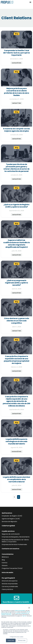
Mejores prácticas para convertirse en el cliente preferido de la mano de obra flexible (16, 92)
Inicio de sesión (7, 572)
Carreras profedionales (10, 587)
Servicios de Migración (9, 522)
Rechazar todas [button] (22, 640)
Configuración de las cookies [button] (16, 637)
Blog (3, 560)
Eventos (5, 563)
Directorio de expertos (10, 581)
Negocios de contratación (11, 534)
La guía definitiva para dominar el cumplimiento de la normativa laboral (16, 479)
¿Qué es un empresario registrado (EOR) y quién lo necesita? (16, 283)
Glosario (5, 565)
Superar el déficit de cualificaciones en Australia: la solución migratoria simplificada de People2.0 (16, 244)
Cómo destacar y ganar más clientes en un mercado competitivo (16, 321)
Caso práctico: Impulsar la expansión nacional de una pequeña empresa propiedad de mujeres (17, 360)
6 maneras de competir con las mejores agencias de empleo (16, 130)
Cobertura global (8, 526)
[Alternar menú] (30, 2)
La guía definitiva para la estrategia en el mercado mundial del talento (16, 441)
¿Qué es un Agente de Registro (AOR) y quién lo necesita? (16, 206)
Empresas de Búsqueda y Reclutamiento (16, 537)
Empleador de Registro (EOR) (12, 516)
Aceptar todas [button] (11, 640)
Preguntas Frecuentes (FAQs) (12, 568)
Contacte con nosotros (10, 549)
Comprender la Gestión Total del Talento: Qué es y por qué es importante (16, 53)
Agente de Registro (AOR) (11, 519)
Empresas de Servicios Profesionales (14, 544)
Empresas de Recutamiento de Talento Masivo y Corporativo (15, 541)
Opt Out (24, 616)
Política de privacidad (20, 611)
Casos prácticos (7, 589)
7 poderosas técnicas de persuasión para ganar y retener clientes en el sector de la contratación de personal (16, 168)
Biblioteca (5, 557)
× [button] (29, 608)
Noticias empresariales (10, 584)
